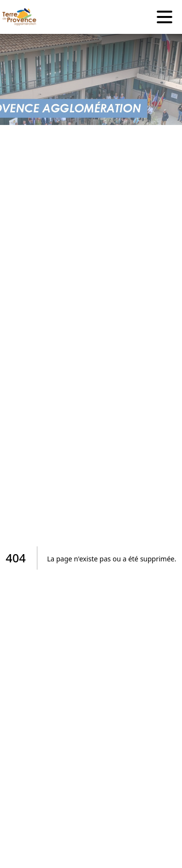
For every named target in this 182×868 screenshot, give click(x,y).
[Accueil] (17, 17)
